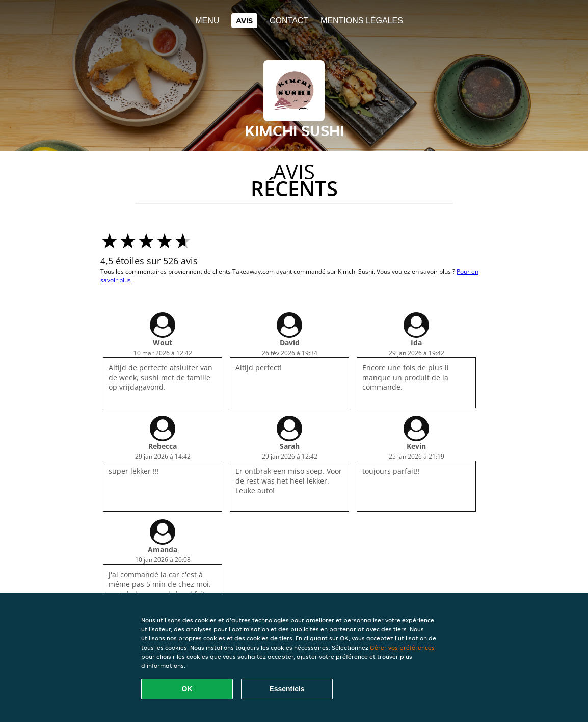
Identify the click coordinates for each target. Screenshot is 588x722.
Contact (289, 21)
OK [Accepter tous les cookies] (187, 689)
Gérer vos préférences (402, 647)
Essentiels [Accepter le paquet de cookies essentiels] (287, 689)
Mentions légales (362, 21)
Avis (244, 21)
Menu (207, 21)
